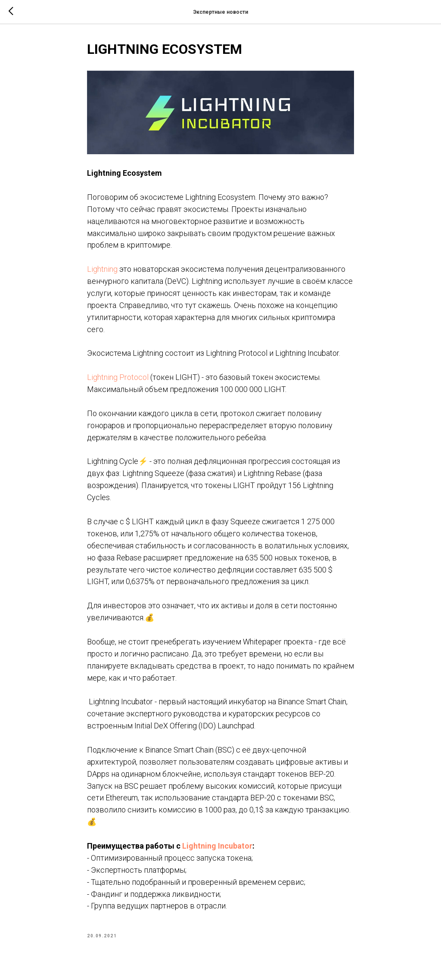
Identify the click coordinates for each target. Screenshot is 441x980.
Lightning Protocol (118, 377)
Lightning (102, 269)
